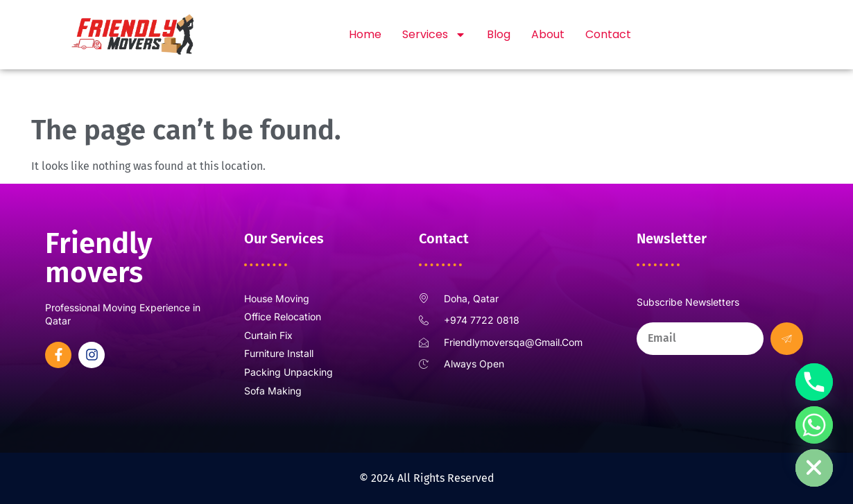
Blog (499, 34)
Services (434, 35)
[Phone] (814, 382)
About (548, 34)
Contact (608, 34)
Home (365, 34)
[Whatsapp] (814, 425)
